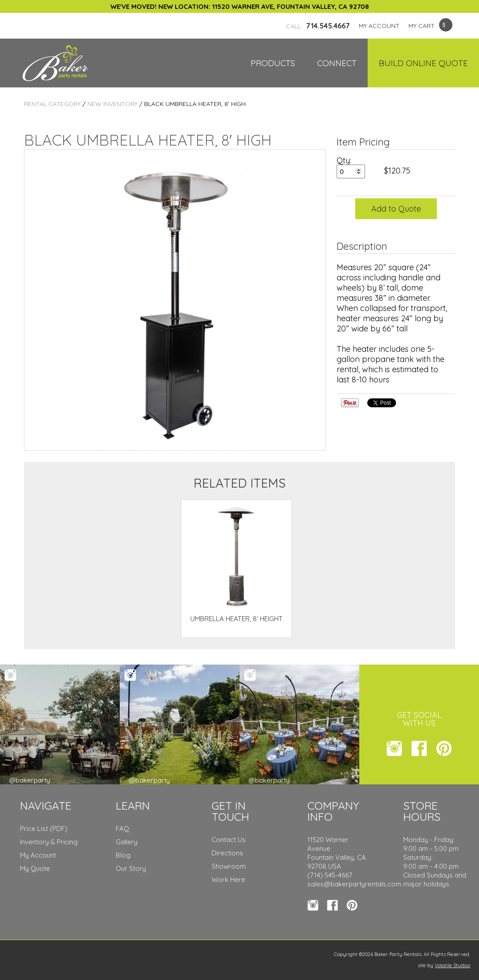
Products (273, 63)
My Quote (35, 868)
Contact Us (229, 840)
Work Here (228, 880)
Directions (227, 853)
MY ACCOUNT (379, 26)
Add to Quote (396, 209)
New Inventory (112, 104)
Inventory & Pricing (49, 842)
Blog (123, 855)
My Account (38, 855)
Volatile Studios (452, 965)
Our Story (131, 868)
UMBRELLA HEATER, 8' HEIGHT (236, 619)
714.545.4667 (318, 26)
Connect (337, 63)
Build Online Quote (423, 63)
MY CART (422, 26)
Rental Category (52, 104)
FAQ (122, 828)
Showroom (229, 866)
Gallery (127, 842)
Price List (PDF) (44, 828)
